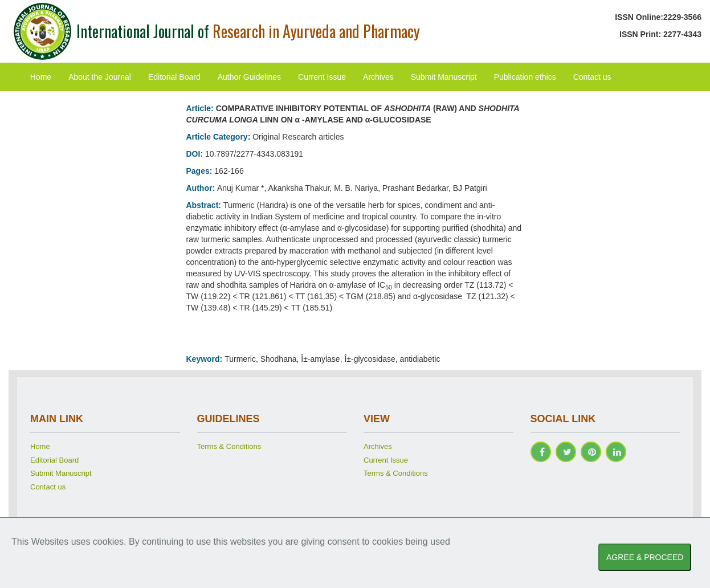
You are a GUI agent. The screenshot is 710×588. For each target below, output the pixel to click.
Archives (378, 77)
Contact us (592, 77)
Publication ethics (525, 77)
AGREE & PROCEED (645, 557)
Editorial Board (174, 77)
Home (41, 77)
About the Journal (100, 77)
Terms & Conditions (229, 446)
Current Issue (322, 77)
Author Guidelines (249, 77)
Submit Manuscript (444, 77)
